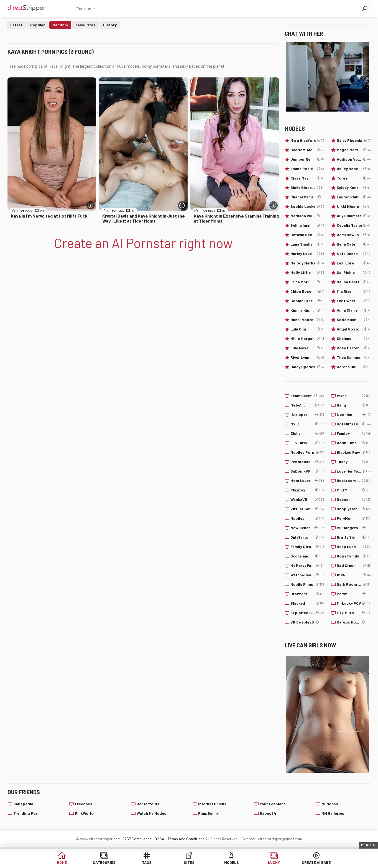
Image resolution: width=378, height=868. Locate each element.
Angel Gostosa (354, 329)
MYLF (307, 424)
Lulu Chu (307, 329)
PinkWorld (84, 813)
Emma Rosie (307, 169)
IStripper (307, 415)
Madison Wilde (307, 216)
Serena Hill (354, 367)
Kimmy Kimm (307, 310)
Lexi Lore (354, 263)
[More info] (91, 205)
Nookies (354, 415)
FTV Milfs (354, 613)
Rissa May (307, 178)
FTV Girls (307, 443)
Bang (354, 405)
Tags (147, 862)
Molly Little (307, 272)
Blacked (307, 603)
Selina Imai (307, 225)
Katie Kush (354, 320)
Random (60, 25)
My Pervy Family (307, 566)
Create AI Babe (316, 862)
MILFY (354, 490)
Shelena (354, 339)
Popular (38, 25)
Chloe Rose (307, 291)
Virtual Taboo (307, 509)
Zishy (307, 433)
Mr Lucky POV (354, 603)
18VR (354, 575)
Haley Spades (307, 367)
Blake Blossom (307, 188)
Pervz (354, 594)
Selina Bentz (354, 282)
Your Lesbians (273, 804)
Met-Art (307, 405)
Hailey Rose (354, 169)
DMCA (159, 839)
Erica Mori (307, 282)
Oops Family (354, 556)
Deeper (354, 499)
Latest (16, 25)
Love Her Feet (354, 471)
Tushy (354, 462)
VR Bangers (354, 528)
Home (62, 862)
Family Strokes (307, 547)
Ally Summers (354, 216)
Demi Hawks (354, 235)
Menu (366, 845)
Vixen (354, 396)
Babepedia (23, 804)
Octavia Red (307, 235)
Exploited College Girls (307, 613)
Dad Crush (354, 566)
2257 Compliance (137, 839)
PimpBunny (208, 813)
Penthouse (307, 462)
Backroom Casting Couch (354, 481)
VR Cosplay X (307, 622)
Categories (104, 862)
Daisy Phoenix (354, 140)
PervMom (354, 518)
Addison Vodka (354, 159)
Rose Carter (354, 348)
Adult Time (354, 443)
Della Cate (354, 244)
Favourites (85, 25)
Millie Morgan (307, 339)
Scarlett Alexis (307, 150)
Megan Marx (354, 150)
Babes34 (268, 813)
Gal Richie (354, 272)
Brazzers (307, 594)
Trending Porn (26, 813)
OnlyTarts (307, 537)
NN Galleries (333, 813)
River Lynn (307, 357)
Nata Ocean (354, 254)
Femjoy (354, 433)
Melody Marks (307, 263)
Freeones (84, 804)
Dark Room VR (354, 584)
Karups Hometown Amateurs (354, 622)
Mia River (354, 291)
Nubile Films (307, 584)
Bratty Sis (354, 537)
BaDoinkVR (307, 471)
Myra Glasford (307, 140)
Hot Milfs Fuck (354, 424)
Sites (189, 862)
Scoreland (307, 556)
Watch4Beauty (307, 575)
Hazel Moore (307, 320)
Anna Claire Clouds (354, 310)
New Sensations (307, 528)
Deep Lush (354, 547)
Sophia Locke (307, 206)
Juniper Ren (307, 159)
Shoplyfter (354, 509)
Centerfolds (148, 804)
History (110, 25)
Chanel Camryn (307, 197)
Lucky (274, 862)
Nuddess (330, 804)
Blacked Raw (354, 452)
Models (232, 862)
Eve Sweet (354, 301)
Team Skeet (307, 396)
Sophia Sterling (307, 301)
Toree (354, 178)
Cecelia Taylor (354, 225)
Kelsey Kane (354, 188)
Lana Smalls (307, 244)
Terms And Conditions (186, 839)
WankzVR (307, 499)
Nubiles (307, 518)
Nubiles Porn (307, 452)
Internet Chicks (212, 804)
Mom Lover (307, 481)
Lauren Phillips (354, 197)
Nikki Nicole (354, 206)
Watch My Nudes (151, 813)
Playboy (307, 490)
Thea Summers (354, 357)
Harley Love (307, 254)
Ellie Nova (307, 348)
